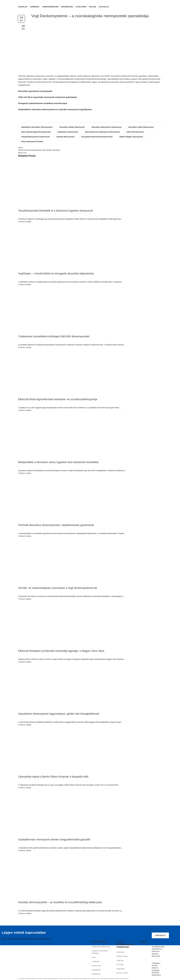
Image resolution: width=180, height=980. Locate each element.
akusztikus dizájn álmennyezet (72, 127)
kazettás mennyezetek (65, 137)
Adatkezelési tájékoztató (101, 947)
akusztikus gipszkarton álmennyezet (107, 127)
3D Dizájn (120, 965)
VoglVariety (121, 969)
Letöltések (96, 962)
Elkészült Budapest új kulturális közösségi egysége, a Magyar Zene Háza (61, 651)
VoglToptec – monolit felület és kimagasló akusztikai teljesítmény (56, 274)
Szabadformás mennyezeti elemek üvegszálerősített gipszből (54, 840)
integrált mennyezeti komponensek (36, 137)
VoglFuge (120, 961)
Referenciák (96, 966)
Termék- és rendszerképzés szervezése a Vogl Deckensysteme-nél (58, 588)
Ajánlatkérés (97, 970)
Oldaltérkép (96, 974)
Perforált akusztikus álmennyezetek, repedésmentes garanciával (56, 525)
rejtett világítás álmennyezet (131, 137)
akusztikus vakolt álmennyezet (141, 127)
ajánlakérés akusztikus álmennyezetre (37, 127)
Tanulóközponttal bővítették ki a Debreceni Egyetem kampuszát (56, 211)
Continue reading (25, 222)
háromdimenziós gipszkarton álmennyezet (102, 132)
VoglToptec (121, 952)
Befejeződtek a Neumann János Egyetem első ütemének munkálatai (58, 462)
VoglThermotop (122, 956)
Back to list (22, 153)
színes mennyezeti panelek (32, 142)
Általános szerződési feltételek (100, 952)
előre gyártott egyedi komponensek (36, 132)
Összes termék (122, 973)
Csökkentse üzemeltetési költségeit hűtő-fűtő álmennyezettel (54, 337)
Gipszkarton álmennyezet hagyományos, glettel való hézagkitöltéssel (59, 714)
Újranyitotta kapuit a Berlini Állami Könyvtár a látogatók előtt (53, 777)
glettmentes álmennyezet (68, 132)
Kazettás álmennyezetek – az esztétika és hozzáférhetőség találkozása (60, 903)
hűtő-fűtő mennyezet (135, 132)
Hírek (94, 958)
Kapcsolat (160, 936)
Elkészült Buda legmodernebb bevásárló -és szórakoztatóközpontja (58, 399)
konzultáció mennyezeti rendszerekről (97, 137)
